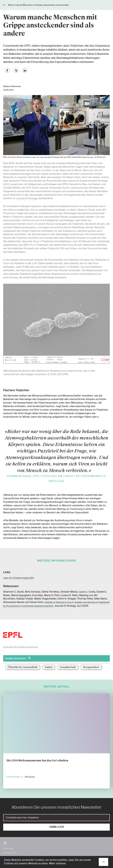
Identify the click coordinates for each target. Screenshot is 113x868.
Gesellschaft (68, 667)
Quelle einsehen (15, 658)
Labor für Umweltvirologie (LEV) (19, 574)
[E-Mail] (56, 818)
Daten (49, 667)
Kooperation (91, 667)
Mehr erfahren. (58, 864)
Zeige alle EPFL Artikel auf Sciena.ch (21, 647)
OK (103, 862)
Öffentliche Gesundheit (23, 667)
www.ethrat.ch (10, 853)
